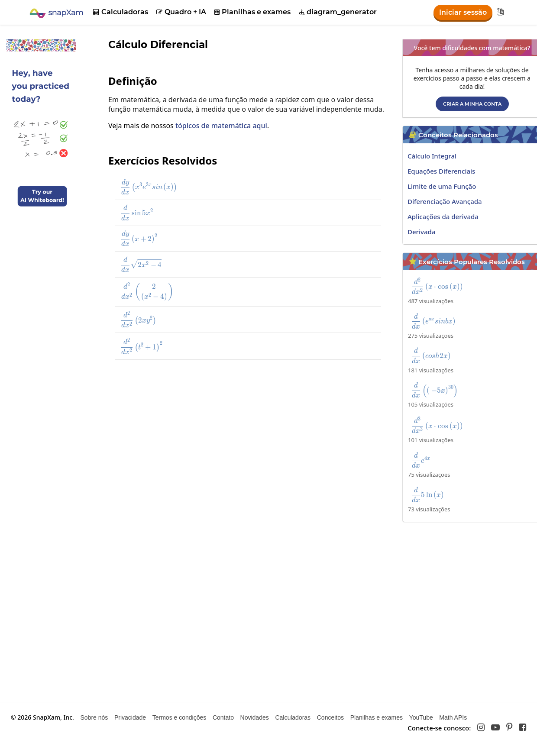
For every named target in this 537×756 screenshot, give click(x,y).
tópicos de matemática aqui (221, 126)
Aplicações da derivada (443, 216)
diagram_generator (338, 12)
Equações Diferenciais (441, 171)
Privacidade (130, 717)
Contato (223, 717)
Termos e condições (180, 717)
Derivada (421, 232)
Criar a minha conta (472, 104)
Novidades (255, 717)
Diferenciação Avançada (445, 201)
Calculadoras (121, 12)
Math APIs (453, 717)
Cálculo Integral (432, 156)
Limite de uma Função (442, 186)
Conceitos (330, 717)
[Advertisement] (234, 430)
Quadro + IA (181, 12)
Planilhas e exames (252, 12)
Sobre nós (94, 717)
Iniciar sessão (463, 12)
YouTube (421, 717)
